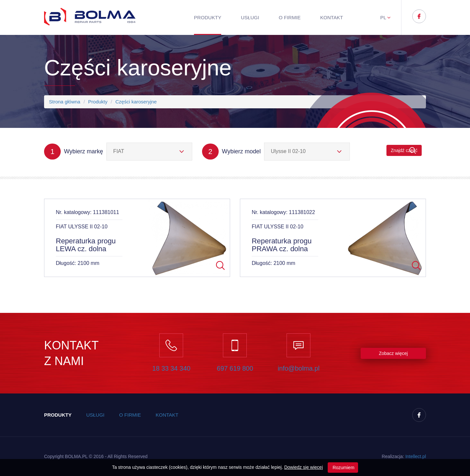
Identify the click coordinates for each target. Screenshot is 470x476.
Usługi (250, 17)
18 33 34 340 (172, 368)
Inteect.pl (416, 456)
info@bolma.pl (299, 368)
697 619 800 (235, 368)
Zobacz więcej (393, 353)
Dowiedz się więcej (304, 467)
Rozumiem (343, 468)
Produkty (208, 17)
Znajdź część (404, 151)
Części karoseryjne (136, 102)
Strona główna (65, 102)
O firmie (290, 17)
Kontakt (332, 17)
